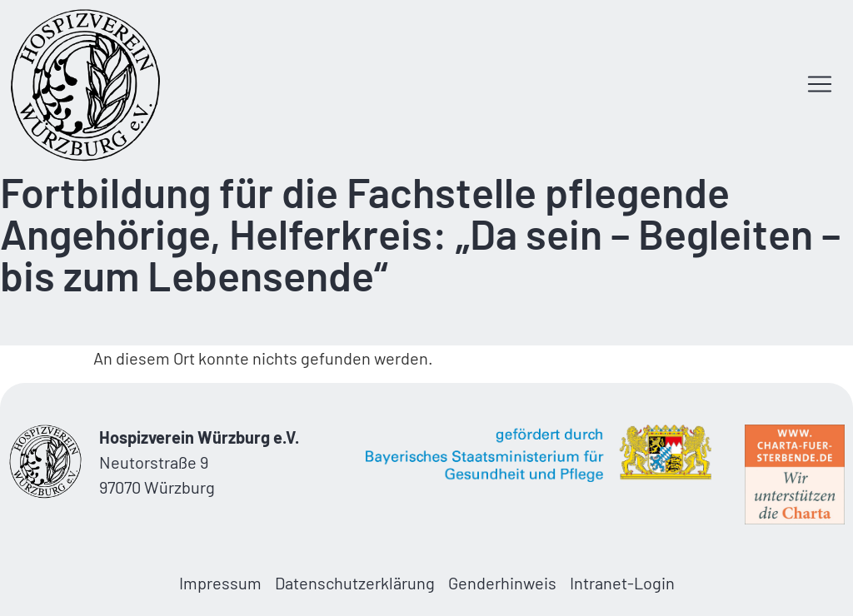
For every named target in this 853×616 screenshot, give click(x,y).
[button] (820, 86)
